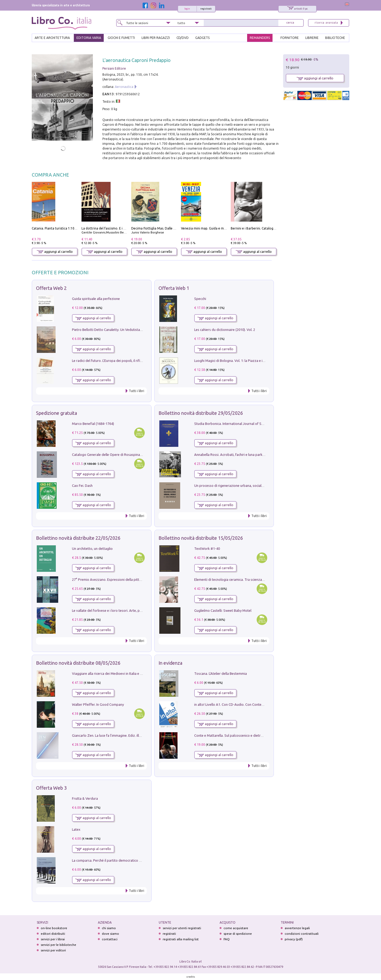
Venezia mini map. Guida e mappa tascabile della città (221, 228)
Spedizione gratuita (56, 413)
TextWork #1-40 (207, 549)
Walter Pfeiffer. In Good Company (98, 704)
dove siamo (110, 934)
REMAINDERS (260, 38)
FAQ (227, 939)
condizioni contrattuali (302, 934)
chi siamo (109, 928)
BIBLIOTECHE (335, 38)
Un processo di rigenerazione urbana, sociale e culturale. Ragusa (244, 485)
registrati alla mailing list (181, 939)
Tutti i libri (137, 391)
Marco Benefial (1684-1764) (93, 424)
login (187, 9)
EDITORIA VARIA (89, 38)
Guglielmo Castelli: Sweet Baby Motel (223, 610)
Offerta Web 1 (174, 288)
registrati (206, 9)
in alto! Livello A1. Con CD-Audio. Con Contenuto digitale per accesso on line (253, 704)
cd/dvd (183, 38)
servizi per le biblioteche (58, 945)
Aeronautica (124, 87)
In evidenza (170, 663)
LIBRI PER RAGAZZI (156, 38)
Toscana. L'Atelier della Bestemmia (221, 673)
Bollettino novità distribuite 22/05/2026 (78, 538)
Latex (76, 829)
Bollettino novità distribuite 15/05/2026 (201, 538)
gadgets (202, 38)
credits (191, 977)
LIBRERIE (312, 38)
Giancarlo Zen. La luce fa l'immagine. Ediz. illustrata (111, 735)
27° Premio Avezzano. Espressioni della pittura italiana (114, 579)
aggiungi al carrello (55, 252)
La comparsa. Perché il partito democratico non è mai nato (117, 860)
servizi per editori (53, 950)
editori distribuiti (53, 934)
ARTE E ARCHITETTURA (52, 38)
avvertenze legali (297, 928)
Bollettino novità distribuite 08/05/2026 (78, 663)
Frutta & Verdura (85, 798)
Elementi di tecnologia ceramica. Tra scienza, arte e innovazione (243, 579)
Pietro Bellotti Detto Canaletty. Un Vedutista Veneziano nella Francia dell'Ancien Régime (139, 330)
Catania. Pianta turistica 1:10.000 (56, 228)
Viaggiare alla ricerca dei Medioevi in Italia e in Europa (113, 673)
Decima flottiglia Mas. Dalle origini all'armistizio (167, 228)
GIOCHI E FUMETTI (121, 38)
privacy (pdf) (294, 939)
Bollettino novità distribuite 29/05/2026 (201, 413)
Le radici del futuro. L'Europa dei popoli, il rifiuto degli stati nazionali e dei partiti (133, 361)
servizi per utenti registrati (182, 928)
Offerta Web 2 (51, 288)
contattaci (110, 939)
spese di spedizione (238, 934)
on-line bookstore (54, 928)
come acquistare (236, 928)
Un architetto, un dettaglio (92, 549)
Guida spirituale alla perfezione (96, 299)
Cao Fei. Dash (82, 485)
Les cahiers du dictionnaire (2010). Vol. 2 (225, 330)
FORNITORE (290, 38)
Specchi (200, 299)
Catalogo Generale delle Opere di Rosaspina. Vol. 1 (111, 455)
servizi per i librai (53, 939)
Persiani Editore (114, 68)
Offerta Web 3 (51, 788)
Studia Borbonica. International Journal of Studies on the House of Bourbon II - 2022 (259, 424)
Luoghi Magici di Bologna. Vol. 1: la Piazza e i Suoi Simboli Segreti (244, 361)
